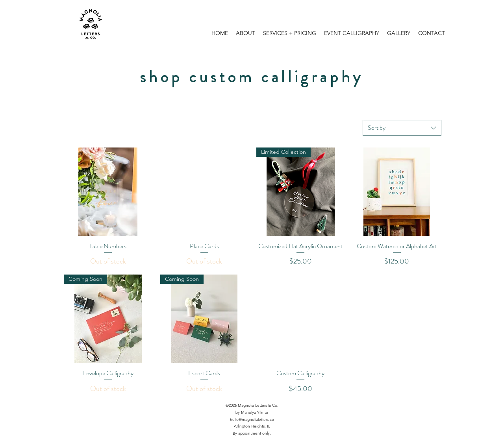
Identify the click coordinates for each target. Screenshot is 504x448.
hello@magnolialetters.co (252, 419)
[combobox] (402, 128)
